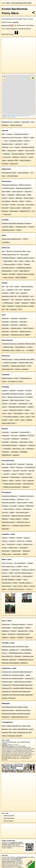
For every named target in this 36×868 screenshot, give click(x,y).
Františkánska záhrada (24, 268)
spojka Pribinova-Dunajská (22, 682)
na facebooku (14, 842)
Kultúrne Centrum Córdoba (26, 274)
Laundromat (6, 516)
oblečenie (7, 154)
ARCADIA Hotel (12, 176)
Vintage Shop (12, 151)
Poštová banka (8, 303)
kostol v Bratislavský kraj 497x (22, 732)
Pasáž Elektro (6, 628)
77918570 (4, 743)
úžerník (27, 141)
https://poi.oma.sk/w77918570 (9, 117)
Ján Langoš (13, 404)
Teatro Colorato (8, 277)
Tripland (4, 274)
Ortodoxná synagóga (10, 363)
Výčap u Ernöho (15, 208)
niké (16, 261)
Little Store (18, 144)
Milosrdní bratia (8, 347)
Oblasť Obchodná (16, 125)
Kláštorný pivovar (25, 185)
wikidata (11, 746)
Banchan (15, 201)
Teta (24, 480)
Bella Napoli (14, 211)
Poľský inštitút (8, 261)
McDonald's (27, 509)
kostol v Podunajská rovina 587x (12, 736)
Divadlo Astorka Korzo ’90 (19, 717)
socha (5, 410)
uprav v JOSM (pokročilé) (23, 742)
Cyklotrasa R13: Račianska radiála (13, 675)
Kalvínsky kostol (7, 359)
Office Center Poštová (17, 400)
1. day (5, 141)
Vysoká (19, 544)
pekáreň (21, 151)
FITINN (25, 239)
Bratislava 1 (6, 300)
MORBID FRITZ (25, 211)
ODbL (17, 858)
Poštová (21, 474)
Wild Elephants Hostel (9, 173)
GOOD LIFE (26, 208)
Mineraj (26, 137)
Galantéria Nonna (7, 144)
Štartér (22, 201)
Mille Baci (19, 198)
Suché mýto (21, 541)
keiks (25, 144)
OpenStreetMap (14, 116)
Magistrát (16, 455)
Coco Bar (5, 512)
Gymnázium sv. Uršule (15, 381)
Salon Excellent (25, 160)
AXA (20, 309)
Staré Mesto (25, 122)
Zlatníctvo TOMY (13, 160)
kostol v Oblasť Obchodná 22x (11, 726)
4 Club (15, 271)
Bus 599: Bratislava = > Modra (11, 579)
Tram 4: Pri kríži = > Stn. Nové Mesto (14, 563)
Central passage (18, 628)
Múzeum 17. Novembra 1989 (16, 251)
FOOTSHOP (30, 154)
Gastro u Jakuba (15, 519)
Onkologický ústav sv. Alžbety (20, 335)
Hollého (28, 628)
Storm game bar (17, 191)
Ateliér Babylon (24, 271)
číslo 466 (31, 471)
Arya (33, 211)
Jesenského (24, 548)
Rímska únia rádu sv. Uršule (25, 306)
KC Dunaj (6, 439)
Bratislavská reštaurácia (9, 185)
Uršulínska (29, 637)
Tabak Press (30, 506)
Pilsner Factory (29, 198)
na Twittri (18, 844)
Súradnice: (5, 745)
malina (11, 480)
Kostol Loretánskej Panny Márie (24, 359)
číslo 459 (16, 471)
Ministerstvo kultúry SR (9, 296)
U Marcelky (11, 195)
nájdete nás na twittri (9, 816)
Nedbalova (5, 631)
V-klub (21, 261)
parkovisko (5, 318)
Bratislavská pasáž (23, 634)
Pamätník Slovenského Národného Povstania (16, 223)
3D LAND (12, 274)
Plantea (17, 147)
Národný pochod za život (15, 397)
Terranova (5, 147)
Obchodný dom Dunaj (23, 710)
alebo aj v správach (9, 821)
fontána (27, 410)
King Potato (30, 205)
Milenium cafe (21, 195)
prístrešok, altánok (8, 227)
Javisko (27, 261)
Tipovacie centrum (9, 264)
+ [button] (4, 77)
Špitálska (20, 637)
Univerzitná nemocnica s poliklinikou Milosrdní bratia (18, 344)
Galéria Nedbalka (21, 277)
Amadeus (10, 134)
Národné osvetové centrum (26, 258)
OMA (8, 3)
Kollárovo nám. (16, 551)
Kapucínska (6, 551)
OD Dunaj (14, 435)
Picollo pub (7, 214)
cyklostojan (5, 432)
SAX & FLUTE (30, 151)
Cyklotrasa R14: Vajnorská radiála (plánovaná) (17, 672)
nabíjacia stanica (16, 328)
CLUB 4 (20, 264)
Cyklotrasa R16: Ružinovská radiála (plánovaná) (17, 695)
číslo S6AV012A (24, 296)
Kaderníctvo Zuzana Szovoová (12, 137)
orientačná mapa (21, 227)
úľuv (33, 261)
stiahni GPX (5, 746)
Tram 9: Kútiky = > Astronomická (22, 576)
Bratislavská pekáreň (21, 134)
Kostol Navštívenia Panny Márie (21, 3)
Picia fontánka (18, 413)
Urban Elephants (23, 173)
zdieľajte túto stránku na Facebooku (12, 843)
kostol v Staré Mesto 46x (20, 729)
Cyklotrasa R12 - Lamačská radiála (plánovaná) (17, 688)
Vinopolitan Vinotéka (16, 141)
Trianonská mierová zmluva (17, 407)
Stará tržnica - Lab (18, 449)
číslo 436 (24, 471)
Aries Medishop (20, 347)
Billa (3, 134)
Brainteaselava (7, 271)
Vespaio (11, 198)
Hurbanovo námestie (18, 624)
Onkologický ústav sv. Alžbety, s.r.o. (13, 350)
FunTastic (5, 164)
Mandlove (5, 211)
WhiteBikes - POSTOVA (27, 435)
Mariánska (26, 551)
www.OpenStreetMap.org (23, 857)
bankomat (10, 290)
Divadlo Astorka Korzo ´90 (10, 254)
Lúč (11, 147)
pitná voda (28, 191)
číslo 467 (6, 474)
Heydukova (11, 634)
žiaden (32, 137)
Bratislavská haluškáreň (23, 188)
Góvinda (13, 205)
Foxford (28, 201)
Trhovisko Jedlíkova (18, 154)
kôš (3, 286)
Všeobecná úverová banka (12, 487)
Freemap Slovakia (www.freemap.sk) (12, 860)
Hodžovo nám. (28, 544)
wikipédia (15, 22)
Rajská (25, 554)
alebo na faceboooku (9, 818)
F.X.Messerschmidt (8, 188)
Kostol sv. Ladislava (22, 369)
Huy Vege (5, 205)
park (3, 251)
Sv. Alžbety (30, 350)
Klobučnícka (6, 624)
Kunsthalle (5, 442)
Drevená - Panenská (8, 698)
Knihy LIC (23, 157)
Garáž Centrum (28, 328)
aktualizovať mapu (11, 742)
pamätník (5, 390)
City (32, 173)
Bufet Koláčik (6, 191)
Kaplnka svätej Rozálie (18, 366)
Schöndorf (5, 529)
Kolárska (13, 637)
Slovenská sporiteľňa (8, 503)
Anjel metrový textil (22, 512)
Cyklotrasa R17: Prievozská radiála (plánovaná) (17, 685)
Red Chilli (5, 208)
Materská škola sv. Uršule (10, 378)
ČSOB (12, 293)
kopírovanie (14, 164)
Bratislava (17, 122)
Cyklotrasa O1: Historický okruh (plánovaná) (16, 691)
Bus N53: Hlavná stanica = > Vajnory (20, 589)
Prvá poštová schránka (11, 417)
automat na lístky (27, 477)
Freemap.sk (24, 116)
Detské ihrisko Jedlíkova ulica (11, 239)
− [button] (4, 80)
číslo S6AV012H (28, 484)
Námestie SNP (8, 25)
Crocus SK (7, 157)
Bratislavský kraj (7, 122)
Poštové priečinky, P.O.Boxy (12, 484)
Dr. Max (29, 347)
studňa (19, 230)
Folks (4, 176)
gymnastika (5, 242)
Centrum (14, 474)
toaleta (17, 286)
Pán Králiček (6, 201)
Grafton (17, 303)
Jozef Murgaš (23, 404)
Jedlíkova (5, 637)
